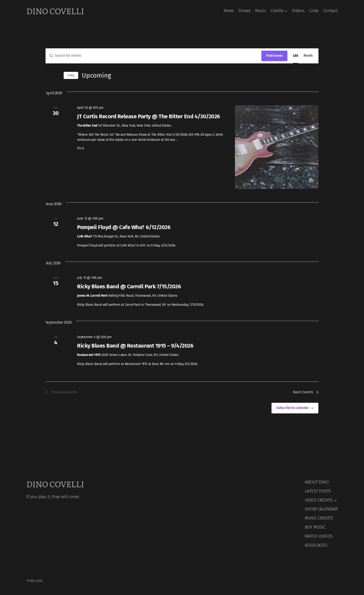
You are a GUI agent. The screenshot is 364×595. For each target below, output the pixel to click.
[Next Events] (57, 76)
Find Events (274, 56)
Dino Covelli (55, 11)
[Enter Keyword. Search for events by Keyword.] (154, 56)
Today (71, 75)
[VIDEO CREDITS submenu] (335, 500)
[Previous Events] (48, 76)
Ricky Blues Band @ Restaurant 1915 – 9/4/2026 (135, 346)
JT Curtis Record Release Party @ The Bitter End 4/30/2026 (149, 116)
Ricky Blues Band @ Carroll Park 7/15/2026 (129, 286)
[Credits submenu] (286, 11)
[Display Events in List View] (296, 56)
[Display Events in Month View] (308, 56)
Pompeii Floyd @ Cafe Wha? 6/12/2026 (124, 227)
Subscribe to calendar (292, 408)
